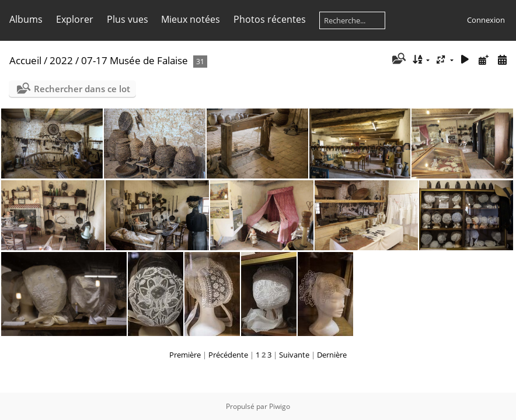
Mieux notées (191, 19)
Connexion (486, 20)
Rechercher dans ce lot (82, 89)
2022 (61, 60)
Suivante (294, 355)
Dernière (332, 355)
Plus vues (128, 19)
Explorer (75, 19)
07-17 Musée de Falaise (135, 60)
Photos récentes (270, 19)
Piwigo (280, 406)
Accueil (25, 60)
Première (185, 355)
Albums (26, 19)
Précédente (228, 355)
